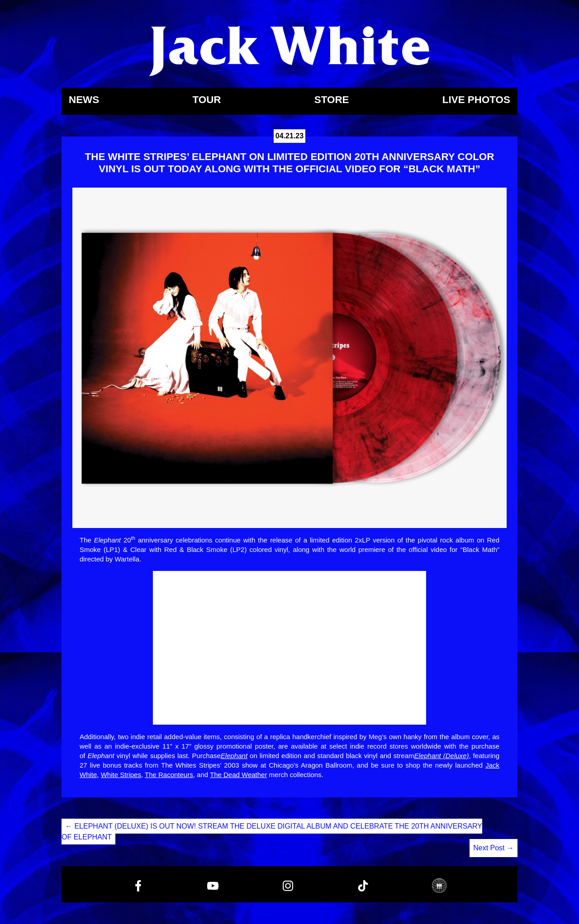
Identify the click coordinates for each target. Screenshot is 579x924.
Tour (206, 100)
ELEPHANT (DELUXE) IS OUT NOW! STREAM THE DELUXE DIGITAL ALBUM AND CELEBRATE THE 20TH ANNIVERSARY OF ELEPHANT (272, 832)
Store (332, 100)
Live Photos (476, 100)
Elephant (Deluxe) (442, 756)
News (84, 100)
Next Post (494, 848)
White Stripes (121, 775)
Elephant (234, 756)
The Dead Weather (238, 775)
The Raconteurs (169, 775)
